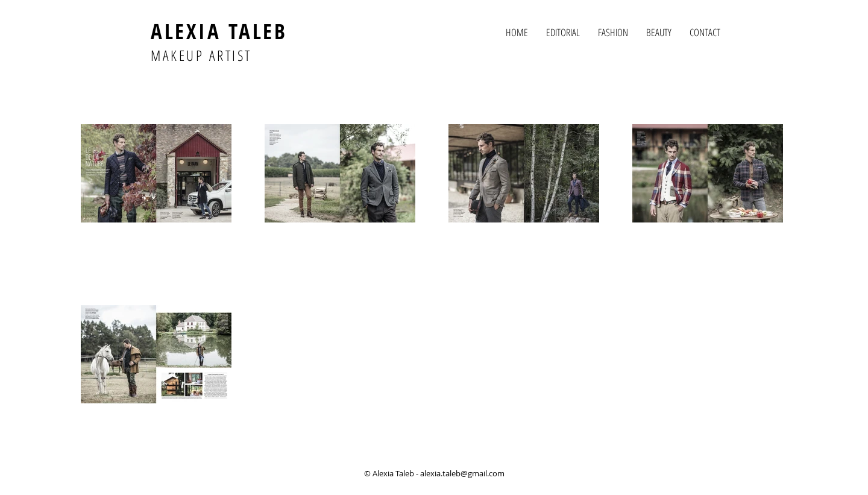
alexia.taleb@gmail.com (462, 473)
